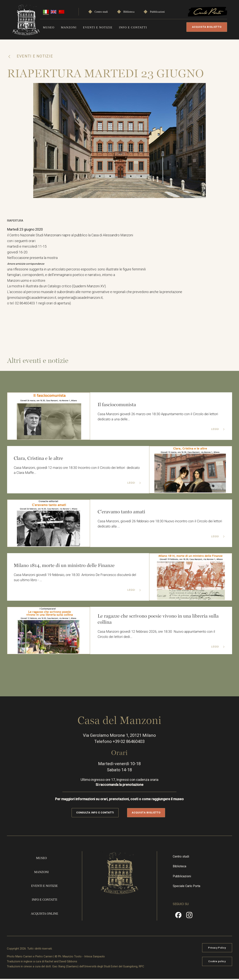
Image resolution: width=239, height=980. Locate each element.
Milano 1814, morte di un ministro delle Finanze (65, 566)
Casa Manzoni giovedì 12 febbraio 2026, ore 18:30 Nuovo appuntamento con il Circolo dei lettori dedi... (157, 635)
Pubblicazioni (157, 12)
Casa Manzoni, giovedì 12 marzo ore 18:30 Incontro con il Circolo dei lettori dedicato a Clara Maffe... (77, 472)
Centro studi (101, 12)
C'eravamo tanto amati (122, 513)
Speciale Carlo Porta (186, 887)
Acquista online (45, 915)
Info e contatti (133, 27)
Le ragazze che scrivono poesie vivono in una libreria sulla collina (159, 620)
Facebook (178, 917)
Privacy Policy (217, 949)
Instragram (189, 917)
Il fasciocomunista (117, 406)
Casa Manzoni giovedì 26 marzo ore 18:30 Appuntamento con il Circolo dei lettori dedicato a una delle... (159, 418)
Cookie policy (217, 962)
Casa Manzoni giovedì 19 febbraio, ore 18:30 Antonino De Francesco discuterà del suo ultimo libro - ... (76, 579)
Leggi (215, 430)
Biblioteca (129, 12)
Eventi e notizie (98, 27)
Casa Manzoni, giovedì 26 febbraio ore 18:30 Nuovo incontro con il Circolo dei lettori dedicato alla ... (161, 525)
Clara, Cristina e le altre (39, 459)
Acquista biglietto (207, 27)
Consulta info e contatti (95, 814)
